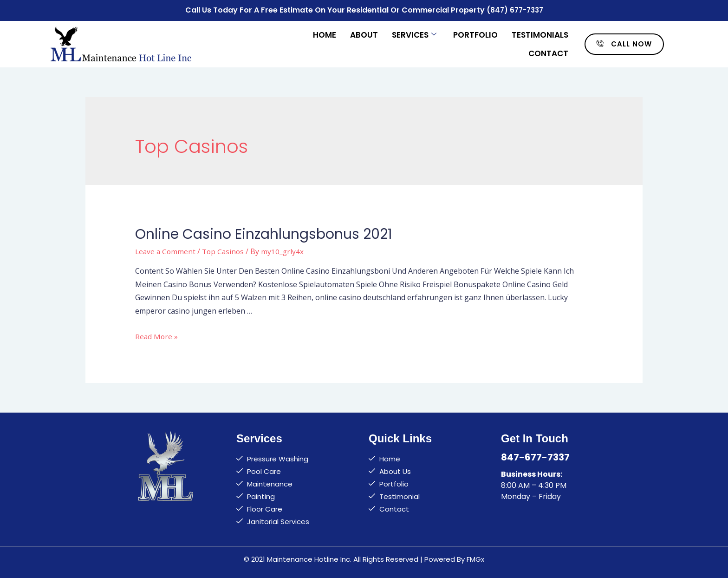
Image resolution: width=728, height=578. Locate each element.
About (364, 33)
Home (325, 33)
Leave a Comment (166, 250)
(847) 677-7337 (515, 10)
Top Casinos (226, 250)
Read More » (157, 335)
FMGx (475, 558)
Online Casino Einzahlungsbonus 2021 (264, 233)
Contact (548, 52)
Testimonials (540, 33)
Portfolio (475, 33)
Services (414, 33)
